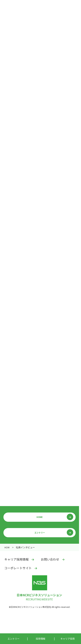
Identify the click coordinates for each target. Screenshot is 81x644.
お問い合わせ (50, 559)
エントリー (40, 533)
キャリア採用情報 (16, 559)
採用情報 (8, 547)
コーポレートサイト (18, 568)
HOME (40, 517)
